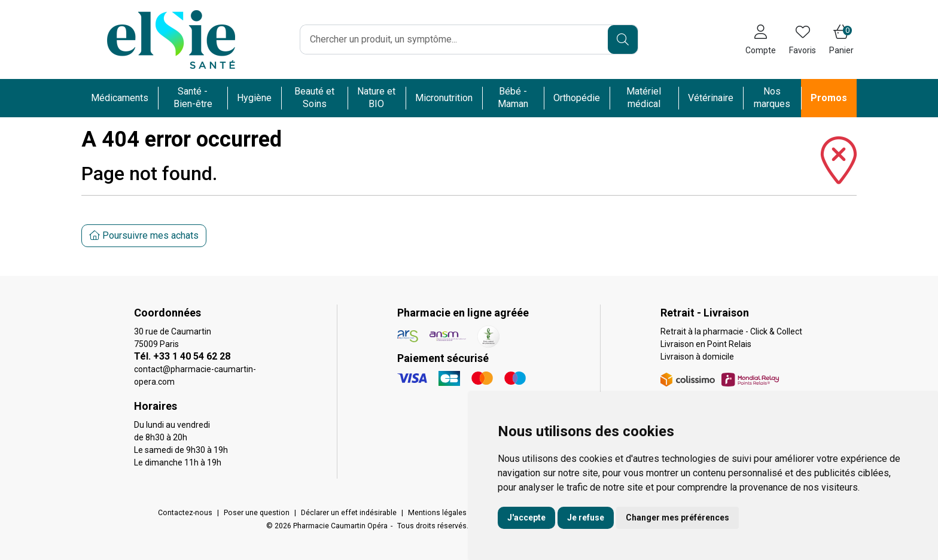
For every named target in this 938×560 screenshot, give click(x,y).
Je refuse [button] (586, 518)
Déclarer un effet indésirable (349, 513)
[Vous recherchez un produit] (454, 39)
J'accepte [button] (526, 518)
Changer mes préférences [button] (677, 518)
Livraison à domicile (697, 357)
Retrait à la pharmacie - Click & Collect (731, 331)
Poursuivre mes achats (144, 235)
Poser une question (257, 513)
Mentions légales (437, 513)
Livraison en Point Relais (706, 344)
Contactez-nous (185, 513)
